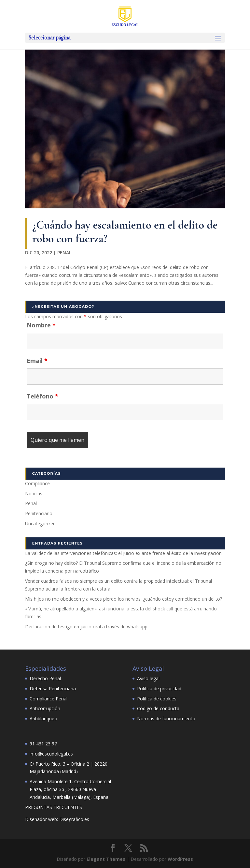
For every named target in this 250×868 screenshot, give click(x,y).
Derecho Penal (45, 678)
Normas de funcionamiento (166, 718)
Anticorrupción (45, 708)
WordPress (180, 859)
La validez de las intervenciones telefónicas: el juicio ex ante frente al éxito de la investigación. (124, 553)
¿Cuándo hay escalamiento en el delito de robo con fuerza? (125, 232)
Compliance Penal (49, 699)
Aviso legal (148, 678)
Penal (64, 253)
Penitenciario (39, 513)
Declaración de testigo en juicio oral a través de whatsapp (86, 627)
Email (37, 361)
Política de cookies (157, 699)
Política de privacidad (159, 688)
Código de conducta (158, 708)
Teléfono (42, 396)
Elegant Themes (106, 859)
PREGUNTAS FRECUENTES (54, 807)
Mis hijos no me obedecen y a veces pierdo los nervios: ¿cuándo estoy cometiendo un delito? (124, 599)
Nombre (41, 325)
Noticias (34, 494)
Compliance (37, 483)
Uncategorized (40, 524)
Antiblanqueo (43, 718)
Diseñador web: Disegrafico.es (57, 819)
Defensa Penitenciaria (53, 688)
